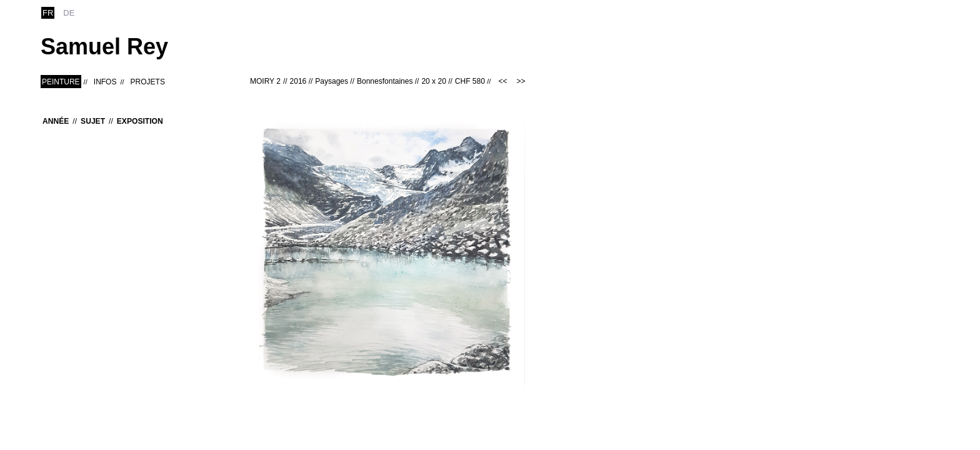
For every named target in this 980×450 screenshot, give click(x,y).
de (69, 13)
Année (56, 121)
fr (48, 13)
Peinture (61, 82)
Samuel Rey (104, 47)
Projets (148, 82)
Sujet (93, 121)
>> (521, 81)
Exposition (140, 121)
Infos (105, 82)
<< (502, 81)
